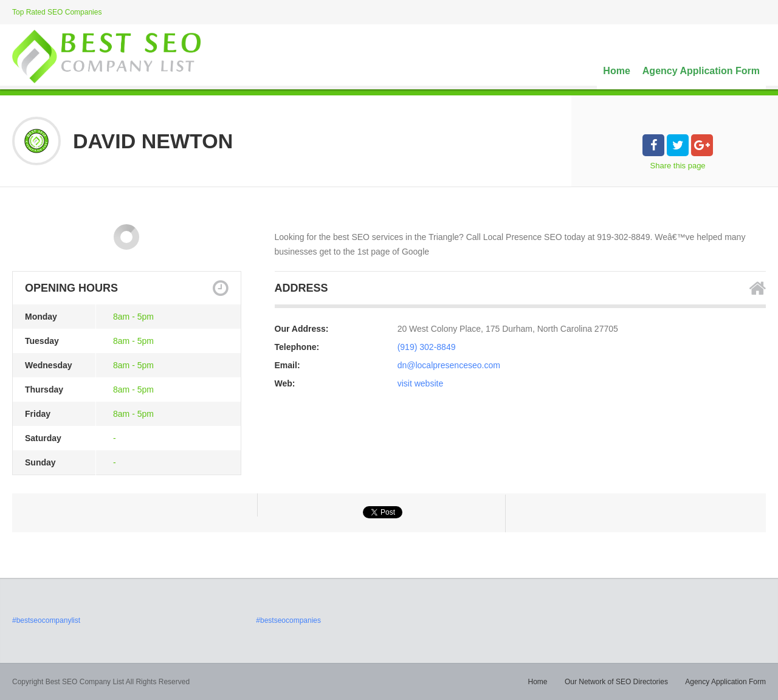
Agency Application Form (701, 71)
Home (616, 71)
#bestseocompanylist (46, 620)
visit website (420, 383)
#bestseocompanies (288, 620)
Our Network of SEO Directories (616, 682)
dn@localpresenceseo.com (449, 365)
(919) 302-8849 (427, 347)
